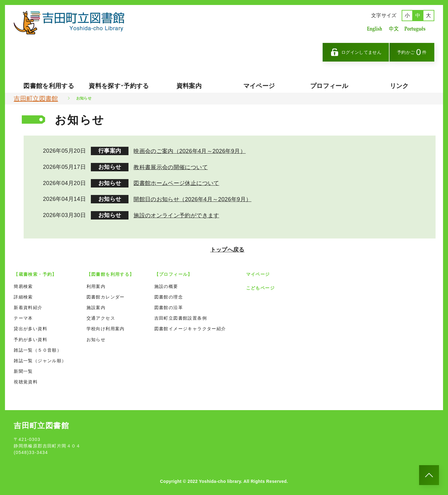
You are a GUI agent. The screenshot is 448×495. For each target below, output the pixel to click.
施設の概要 (166, 284)
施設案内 (96, 305)
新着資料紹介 (28, 305)
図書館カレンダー (106, 295)
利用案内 (96, 284)
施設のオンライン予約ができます (176, 214)
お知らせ (96, 337)
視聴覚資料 (26, 380)
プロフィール (329, 86)
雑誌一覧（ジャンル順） (40, 359)
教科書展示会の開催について (171, 167)
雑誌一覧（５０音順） (38, 348)
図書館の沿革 (169, 305)
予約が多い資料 (30, 337)
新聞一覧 (23, 369)
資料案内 (189, 86)
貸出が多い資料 (30, 327)
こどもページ (260, 286)
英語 (375, 29)
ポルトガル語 (417, 29)
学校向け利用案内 (106, 327)
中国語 (393, 29)
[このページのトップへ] (429, 475)
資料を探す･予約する (119, 86)
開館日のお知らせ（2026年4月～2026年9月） (192, 198)
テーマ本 (23, 316)
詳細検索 (23, 295)
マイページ (259, 86)
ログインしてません (356, 52)
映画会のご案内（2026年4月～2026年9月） (190, 151)
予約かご (412, 52)
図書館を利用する (49, 86)
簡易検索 (23, 284)
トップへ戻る (228, 247)
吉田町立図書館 (36, 99)
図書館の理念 (169, 295)
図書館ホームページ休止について (176, 183)
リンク (399, 86)
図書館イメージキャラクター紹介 (190, 327)
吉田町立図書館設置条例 (181, 316)
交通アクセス (101, 316)
